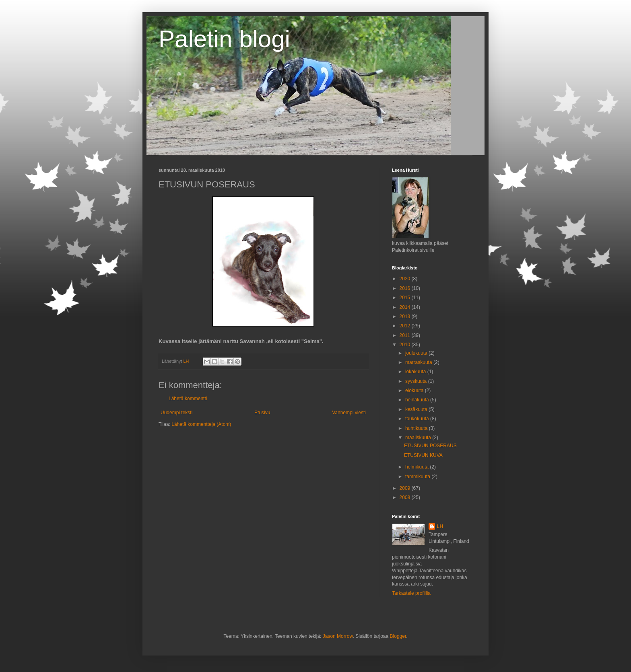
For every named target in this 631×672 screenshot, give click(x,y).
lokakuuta (416, 372)
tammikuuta (418, 477)
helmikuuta (418, 467)
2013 (406, 316)
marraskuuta (419, 362)
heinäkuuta (418, 400)
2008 (406, 497)
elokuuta (415, 390)
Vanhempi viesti (349, 413)
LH (440, 526)
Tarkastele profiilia (411, 593)
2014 (406, 307)
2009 (406, 488)
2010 (406, 345)
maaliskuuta (419, 438)
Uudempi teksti (176, 413)
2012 (406, 326)
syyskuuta (417, 381)
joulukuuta (417, 353)
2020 (406, 279)
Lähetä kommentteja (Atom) (201, 424)
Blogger (398, 636)
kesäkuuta (417, 409)
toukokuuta (418, 419)
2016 (406, 288)
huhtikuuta (417, 428)
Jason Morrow (338, 636)
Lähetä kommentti (188, 399)
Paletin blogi (224, 39)
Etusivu (262, 413)
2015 (406, 298)
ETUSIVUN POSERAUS (430, 446)
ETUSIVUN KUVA (423, 455)
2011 (406, 335)
